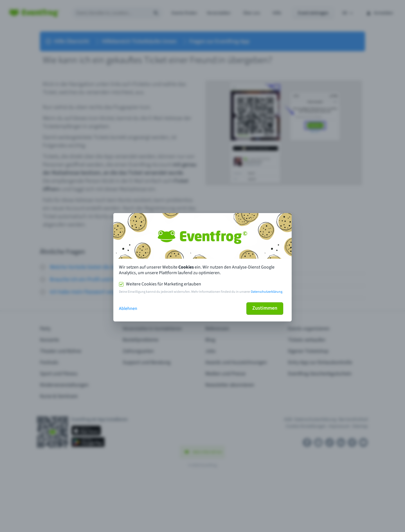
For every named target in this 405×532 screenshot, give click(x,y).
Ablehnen (128, 309)
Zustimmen (265, 308)
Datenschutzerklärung (267, 292)
